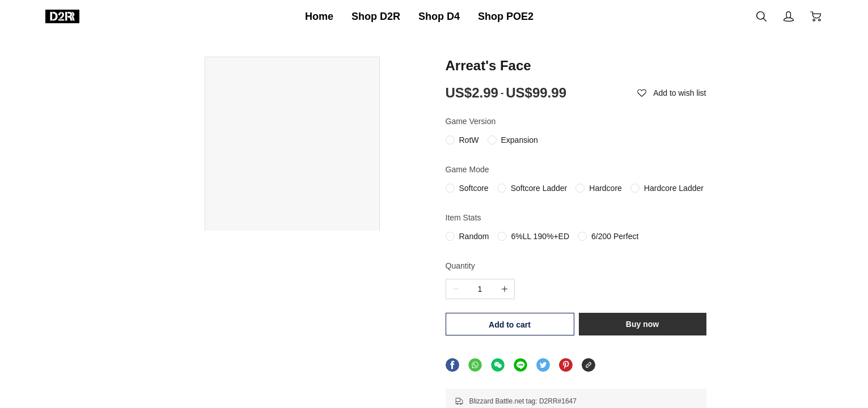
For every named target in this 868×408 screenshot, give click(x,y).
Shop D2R (376, 16)
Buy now (643, 324)
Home (319, 16)
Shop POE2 (506, 16)
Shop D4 (439, 16)
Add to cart (509, 325)
